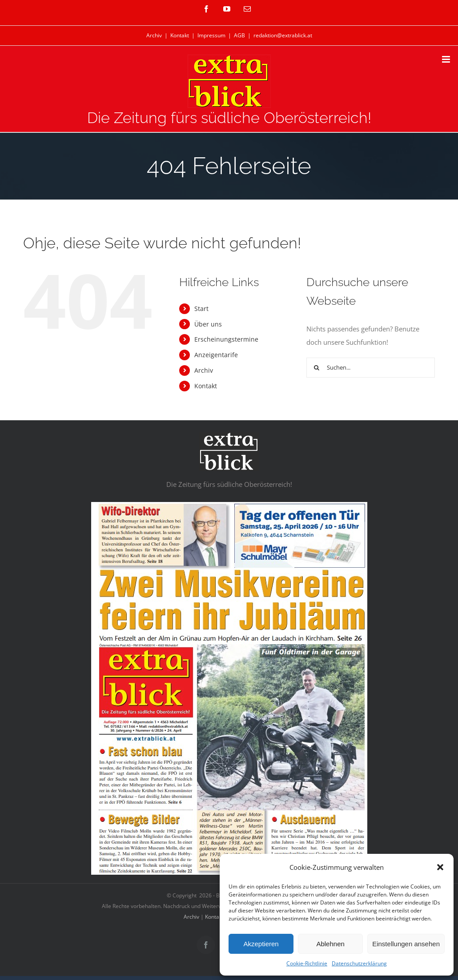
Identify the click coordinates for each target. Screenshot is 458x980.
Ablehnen (330, 944)
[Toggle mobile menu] (447, 59)
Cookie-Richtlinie (307, 963)
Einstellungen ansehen (406, 944)
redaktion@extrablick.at (283, 35)
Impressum (211, 35)
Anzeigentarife (216, 355)
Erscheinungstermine (226, 339)
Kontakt (180, 35)
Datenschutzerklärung (359, 963)
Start (201, 309)
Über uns (208, 324)
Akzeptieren (261, 944)
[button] (440, 867)
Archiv (154, 35)
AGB (239, 35)
